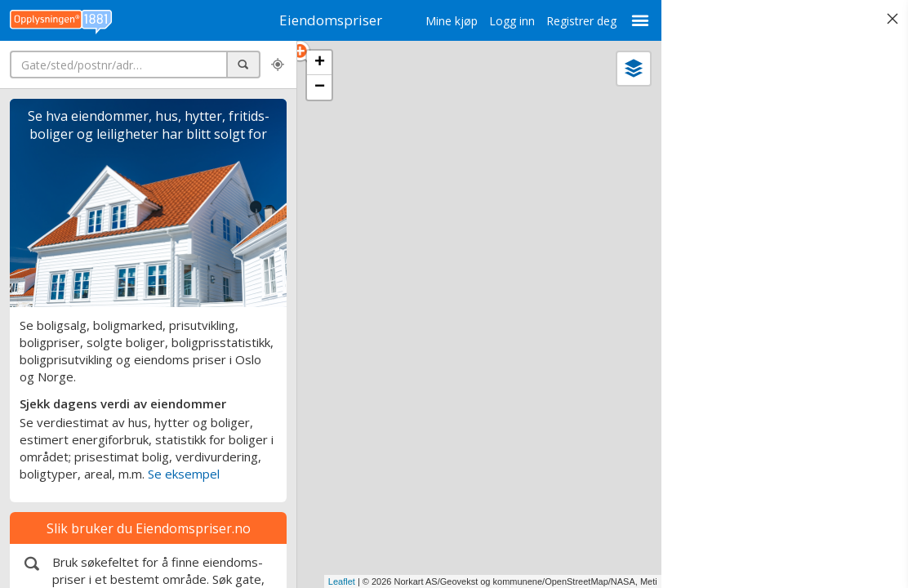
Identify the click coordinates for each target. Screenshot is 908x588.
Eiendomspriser (322, 20)
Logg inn (494, 21)
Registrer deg (563, 21)
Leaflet (324, 581)
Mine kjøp (434, 21)
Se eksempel (184, 474)
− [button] (320, 87)
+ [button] (320, 63)
